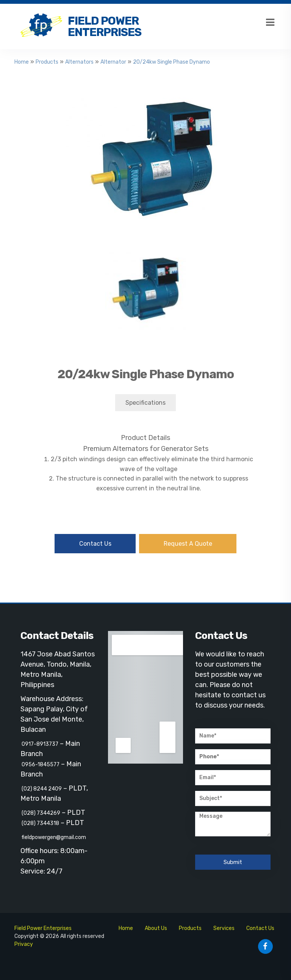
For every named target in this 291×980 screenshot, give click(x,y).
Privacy (24, 944)
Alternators (79, 62)
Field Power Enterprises (105, 27)
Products (47, 62)
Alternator (113, 62)
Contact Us (95, 544)
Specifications (145, 403)
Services (224, 928)
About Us (156, 928)
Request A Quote (188, 544)
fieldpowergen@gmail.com (53, 837)
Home (22, 62)
